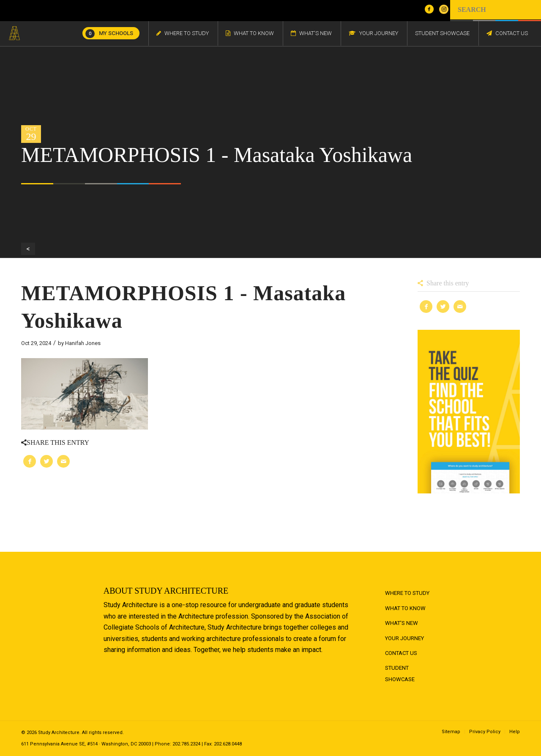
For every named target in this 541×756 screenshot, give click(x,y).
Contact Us (401, 653)
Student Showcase (400, 673)
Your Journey (404, 638)
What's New (402, 623)
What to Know (405, 608)
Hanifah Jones (83, 343)
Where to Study (407, 593)
